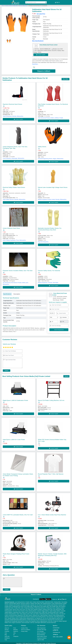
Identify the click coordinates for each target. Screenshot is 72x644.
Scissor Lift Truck (42, 604)
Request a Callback (44, 70)
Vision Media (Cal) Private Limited (48, 44)
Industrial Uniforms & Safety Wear (12, 5)
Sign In (57, 2)
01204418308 (56, 627)
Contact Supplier (41, 54)
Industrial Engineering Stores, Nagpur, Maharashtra (51, 158)
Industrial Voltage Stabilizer (43, 610)
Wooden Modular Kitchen (13, 618)
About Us (7, 627)
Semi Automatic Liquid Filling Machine (55, 616)
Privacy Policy (24, 631)
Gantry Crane (25, 612)
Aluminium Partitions (25, 603)
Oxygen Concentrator (16, 622)
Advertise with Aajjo (42, 629)
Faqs (6, 639)
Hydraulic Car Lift (34, 604)
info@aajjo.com (57, 632)
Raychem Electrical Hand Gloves (12, 104)
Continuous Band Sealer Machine (23, 616)
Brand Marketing (41, 634)
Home (3, 5)
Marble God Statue (54, 613)
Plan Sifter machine (28, 615)
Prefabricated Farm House (18, 606)
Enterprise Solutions (42, 637)
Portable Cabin (29, 601)
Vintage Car (56, 621)
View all (66, 376)
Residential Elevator (25, 604)
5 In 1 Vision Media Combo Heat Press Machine (52, 514)
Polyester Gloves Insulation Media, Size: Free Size (18, 270)
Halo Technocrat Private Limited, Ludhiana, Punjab (50, 117)
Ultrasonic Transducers (10, 616)
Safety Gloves (42, 146)
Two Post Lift (45, 618)
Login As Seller (41, 639)
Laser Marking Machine (20, 601)
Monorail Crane (38, 612)
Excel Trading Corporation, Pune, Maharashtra (14, 240)
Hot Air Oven (22, 609)
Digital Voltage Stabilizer (55, 610)
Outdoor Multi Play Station (39, 601)
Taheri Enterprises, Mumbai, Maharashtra (13, 116)
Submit (7, 370)
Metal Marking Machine (45, 613)
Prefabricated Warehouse (40, 607)
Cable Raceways (44, 615)
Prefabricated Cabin (9, 607)
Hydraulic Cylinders (38, 609)
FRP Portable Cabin (54, 606)
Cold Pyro (32, 622)
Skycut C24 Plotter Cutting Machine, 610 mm (51, 400)
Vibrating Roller (57, 601)
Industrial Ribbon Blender (15, 603)
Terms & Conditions (26, 629)
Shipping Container (60, 607)
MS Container (62, 606)
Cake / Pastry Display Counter (23, 613)
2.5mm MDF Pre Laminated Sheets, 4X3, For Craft (18, 514)
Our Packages (40, 631)
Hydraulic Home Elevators (15, 604)
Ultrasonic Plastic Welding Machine (56, 615)
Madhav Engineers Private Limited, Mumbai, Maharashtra (52, 199)
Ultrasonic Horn (36, 615)
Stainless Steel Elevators (52, 604)
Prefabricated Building (29, 607)
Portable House (8, 606)
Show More (65, 78)
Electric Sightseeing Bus (42, 621)
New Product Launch (42, 636)
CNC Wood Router (57, 609)
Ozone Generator (26, 622)
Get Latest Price (41, 13)
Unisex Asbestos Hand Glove (11, 228)
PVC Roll (61, 613)
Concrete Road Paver (51, 622)
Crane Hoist (31, 612)
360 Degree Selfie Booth (41, 622)
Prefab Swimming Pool (32, 619)
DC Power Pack (29, 609)
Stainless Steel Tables (35, 603)
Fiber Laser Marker (35, 613)
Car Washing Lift (38, 618)
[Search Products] (26, 2)
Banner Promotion (41, 632)
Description (17, 293)
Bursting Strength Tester (53, 612)
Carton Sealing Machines (57, 603)
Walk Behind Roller (49, 601)
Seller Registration (41, 627)
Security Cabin (62, 604)
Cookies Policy (24, 627)
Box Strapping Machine (46, 603)
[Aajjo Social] (58, 599)
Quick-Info (7, 636)
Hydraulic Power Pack (48, 609)
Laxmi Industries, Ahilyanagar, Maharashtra (13, 158)
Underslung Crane (17, 612)
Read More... (35, 64)
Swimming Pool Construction (54, 619)
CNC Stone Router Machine (19, 610)
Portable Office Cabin (19, 607)
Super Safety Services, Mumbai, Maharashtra (14, 199)
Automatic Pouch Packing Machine (38, 616)
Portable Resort (36, 606)
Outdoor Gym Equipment (31, 621)
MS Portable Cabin (45, 606)
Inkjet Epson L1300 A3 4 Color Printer (14, 439)
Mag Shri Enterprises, (43, 241)
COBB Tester (45, 612)
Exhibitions (7, 637)
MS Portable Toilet (28, 606)
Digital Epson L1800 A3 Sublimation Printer (15, 400)
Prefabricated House (51, 607)
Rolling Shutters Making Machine (27, 618)
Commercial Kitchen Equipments (16, 615)
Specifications (7, 293)
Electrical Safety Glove (23, 5)
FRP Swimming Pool (42, 619)
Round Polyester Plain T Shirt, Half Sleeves (51, 473)
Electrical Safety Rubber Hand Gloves (14, 187)
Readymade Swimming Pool (18, 621)
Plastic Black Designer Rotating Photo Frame (16, 553)
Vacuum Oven (16, 609)
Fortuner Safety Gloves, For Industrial (49, 270)
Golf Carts (50, 621)
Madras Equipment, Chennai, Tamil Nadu (48, 282)
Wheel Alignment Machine (55, 618)
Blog (6, 634)
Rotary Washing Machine (31, 610)
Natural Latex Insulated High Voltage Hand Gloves (53, 187)
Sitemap (7, 629)
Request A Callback (36, 594)
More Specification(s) (38, 40)
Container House (8, 609)
